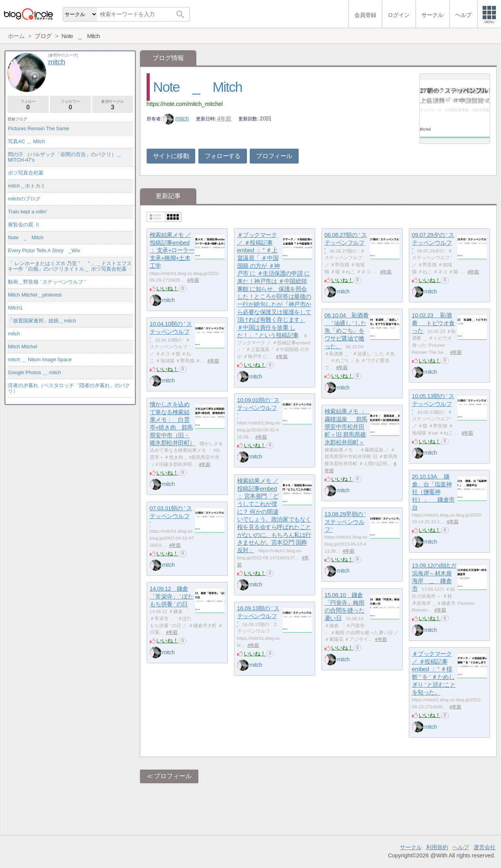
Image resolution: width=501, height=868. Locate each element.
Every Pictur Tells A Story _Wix (44, 250)
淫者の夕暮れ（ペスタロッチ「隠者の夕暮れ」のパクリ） (69, 388)
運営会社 (485, 847)
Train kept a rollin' (27, 212)
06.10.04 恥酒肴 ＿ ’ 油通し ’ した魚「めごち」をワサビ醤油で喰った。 (347, 331)
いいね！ (167, 288)
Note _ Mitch (198, 87)
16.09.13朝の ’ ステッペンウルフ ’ (258, 616)
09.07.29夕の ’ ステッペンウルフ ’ (433, 242)
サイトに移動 (171, 156)
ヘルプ (461, 847)
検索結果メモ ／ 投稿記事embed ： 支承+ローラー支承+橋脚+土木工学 (172, 250)
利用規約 (437, 847)
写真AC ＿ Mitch (26, 141)
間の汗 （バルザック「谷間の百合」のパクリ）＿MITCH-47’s (65, 157)
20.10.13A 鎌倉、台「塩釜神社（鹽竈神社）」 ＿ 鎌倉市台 (433, 492)
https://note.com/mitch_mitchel (185, 104)
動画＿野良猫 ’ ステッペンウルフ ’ (47, 282)
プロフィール (274, 156)
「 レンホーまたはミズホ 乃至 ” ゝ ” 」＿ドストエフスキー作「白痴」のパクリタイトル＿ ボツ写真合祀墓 (70, 266)
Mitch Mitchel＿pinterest (35, 295)
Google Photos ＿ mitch (34, 372)
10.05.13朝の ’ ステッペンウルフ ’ (433, 404)
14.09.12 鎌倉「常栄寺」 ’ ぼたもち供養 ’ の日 (172, 596)
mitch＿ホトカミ (27, 186)
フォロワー (70, 105)
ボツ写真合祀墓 (26, 173)
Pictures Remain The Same (38, 128)
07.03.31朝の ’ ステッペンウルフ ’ (171, 516)
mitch (176, 118)
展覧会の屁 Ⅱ (24, 225)
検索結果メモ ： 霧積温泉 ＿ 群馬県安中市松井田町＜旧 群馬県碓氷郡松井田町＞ (348, 427)
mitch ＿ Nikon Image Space (40, 359)
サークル (411, 847)
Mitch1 (15, 308)
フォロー (28, 105)
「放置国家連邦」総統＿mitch (42, 321)
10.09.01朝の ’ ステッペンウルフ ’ (258, 408)
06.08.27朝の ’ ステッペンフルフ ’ (346, 242)
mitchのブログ (24, 199)
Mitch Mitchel (23, 347)
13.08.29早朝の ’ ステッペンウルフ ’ (345, 522)
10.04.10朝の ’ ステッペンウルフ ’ (171, 331)
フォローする (223, 156)
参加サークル (113, 105)
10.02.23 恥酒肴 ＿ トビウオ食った (433, 323)
